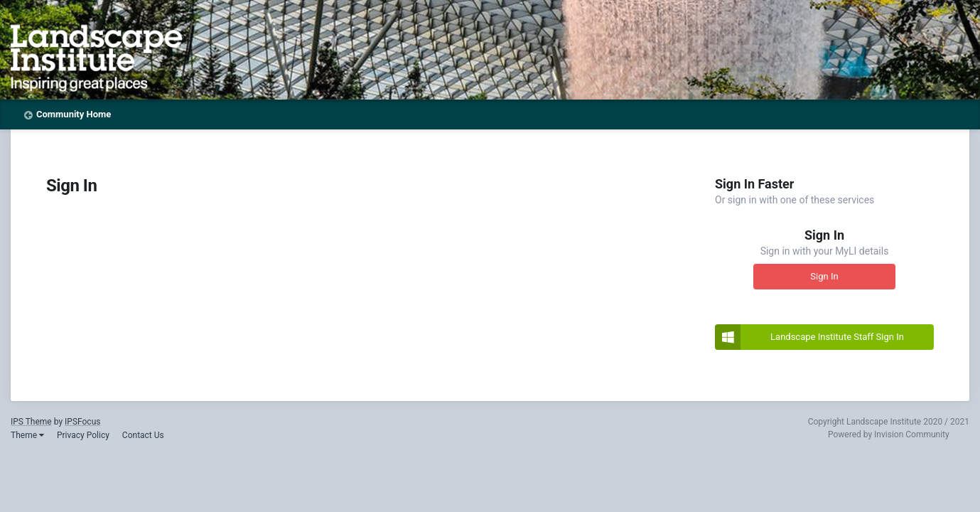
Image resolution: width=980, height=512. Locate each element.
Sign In (824, 276)
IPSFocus (82, 422)
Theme (27, 435)
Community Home (74, 114)
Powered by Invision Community (889, 434)
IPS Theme (31, 422)
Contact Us (143, 435)
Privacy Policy (83, 435)
